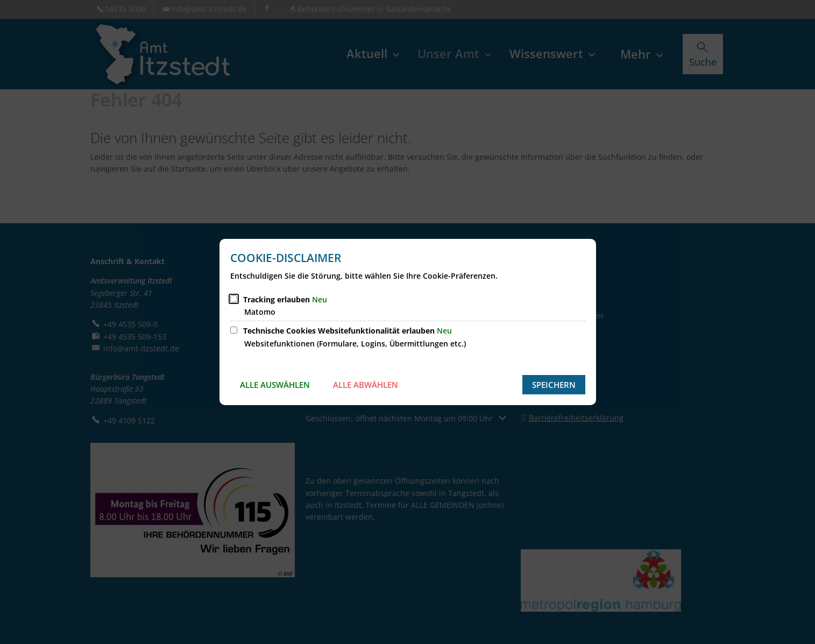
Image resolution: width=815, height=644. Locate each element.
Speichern (554, 385)
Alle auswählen (275, 385)
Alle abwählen (366, 385)
